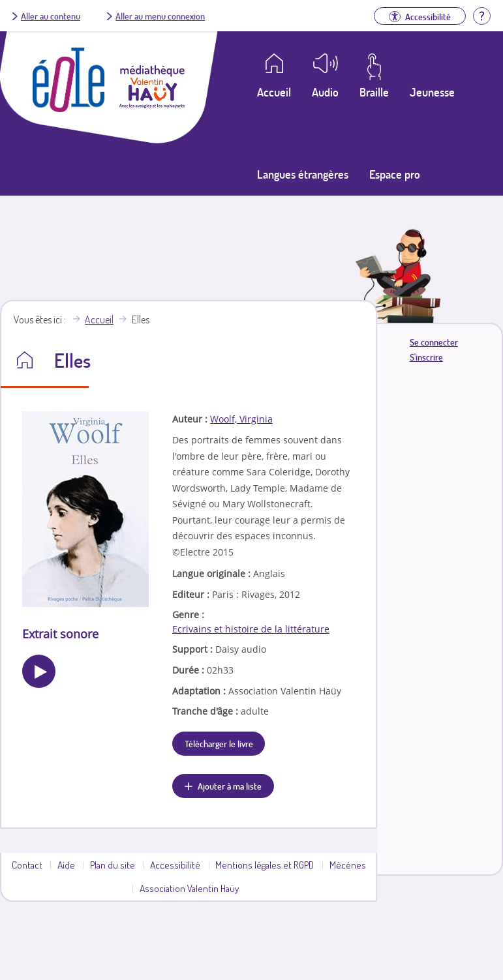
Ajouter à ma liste (230, 786)
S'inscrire (426, 357)
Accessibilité (175, 865)
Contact (27, 865)
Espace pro (395, 174)
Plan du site (113, 865)
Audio (325, 92)
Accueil (99, 319)
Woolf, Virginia (241, 419)
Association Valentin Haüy (189, 888)
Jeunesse (432, 92)
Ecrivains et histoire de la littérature (251, 629)
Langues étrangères (303, 174)
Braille (374, 92)
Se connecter (434, 342)
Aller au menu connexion (160, 16)
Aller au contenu (51, 16)
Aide (66, 865)
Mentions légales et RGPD (265, 865)
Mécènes (348, 865)
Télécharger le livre (219, 743)
